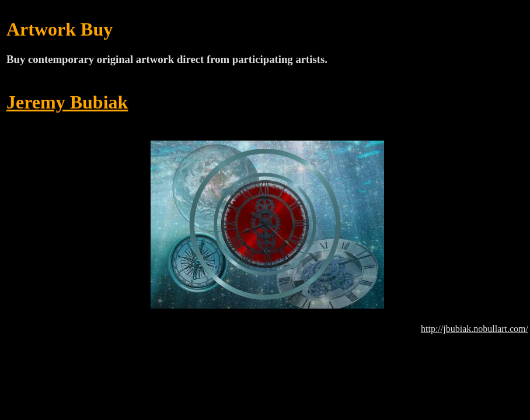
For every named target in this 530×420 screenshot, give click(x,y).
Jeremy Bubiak (67, 102)
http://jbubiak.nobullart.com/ (475, 329)
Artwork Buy (60, 29)
